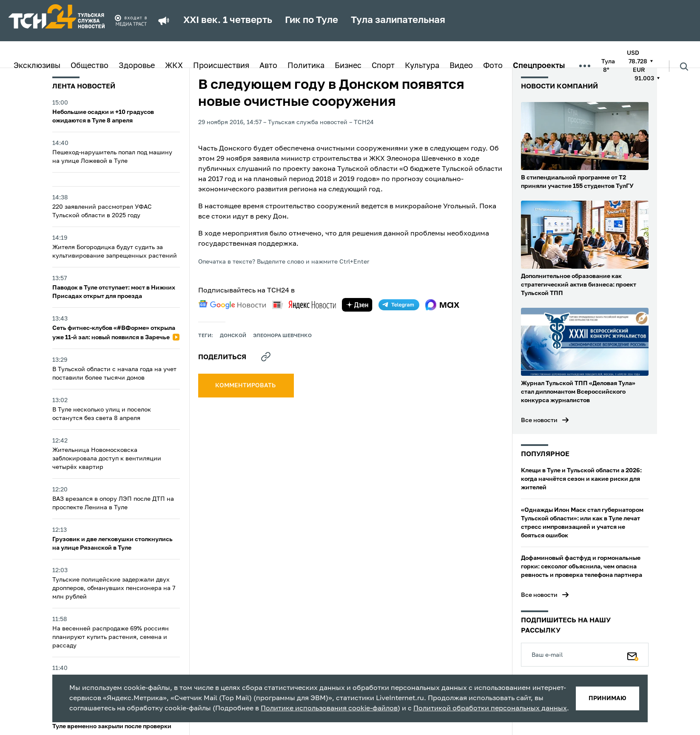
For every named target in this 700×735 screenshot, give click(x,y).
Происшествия (221, 66)
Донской (233, 336)
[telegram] (399, 305)
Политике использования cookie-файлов (329, 709)
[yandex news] (304, 305)
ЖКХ (174, 66)
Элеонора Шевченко (282, 336)
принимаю (608, 698)
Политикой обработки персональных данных (490, 709)
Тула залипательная (398, 20)
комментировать (246, 386)
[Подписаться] (633, 655)
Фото (493, 66)
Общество (90, 66)
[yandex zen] (357, 305)
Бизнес (348, 66)
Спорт (383, 66)
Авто (268, 66)
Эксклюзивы (37, 66)
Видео (461, 66)
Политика (306, 66)
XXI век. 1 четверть (228, 20)
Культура (422, 66)
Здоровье (137, 66)
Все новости (539, 420)
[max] (442, 305)
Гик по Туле (312, 20)
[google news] (232, 305)
